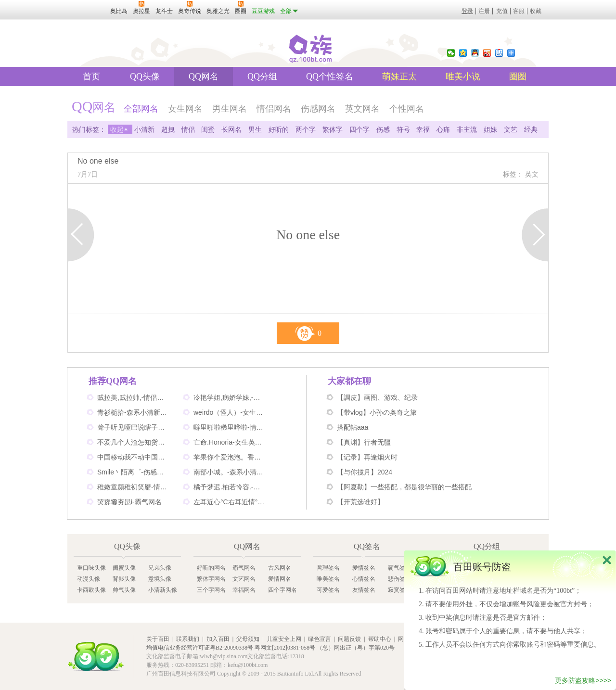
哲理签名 (328, 568)
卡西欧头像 (91, 590)
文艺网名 (244, 579)
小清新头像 (163, 590)
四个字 (359, 129)
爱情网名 (280, 579)
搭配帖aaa (353, 427)
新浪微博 (487, 53)
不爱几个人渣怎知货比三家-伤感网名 (133, 442)
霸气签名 (399, 568)
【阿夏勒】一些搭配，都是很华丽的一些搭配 (404, 487)
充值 (502, 11)
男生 (255, 129)
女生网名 (185, 109)
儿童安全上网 (284, 639)
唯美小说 (463, 77)
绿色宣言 (320, 639)
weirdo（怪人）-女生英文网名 (230, 412)
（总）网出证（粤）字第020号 (356, 648)
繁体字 (333, 129)
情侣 (188, 129)
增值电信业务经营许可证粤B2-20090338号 (200, 648)
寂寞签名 (399, 590)
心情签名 (364, 579)
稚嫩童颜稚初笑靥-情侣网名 (133, 487)
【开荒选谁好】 (360, 502)
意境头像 (160, 579)
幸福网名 (244, 590)
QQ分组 (262, 77)
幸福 (423, 129)
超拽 (168, 129)
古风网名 (280, 568)
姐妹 (490, 129)
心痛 (443, 129)
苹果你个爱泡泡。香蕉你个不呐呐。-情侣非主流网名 (230, 457)
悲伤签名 (399, 579)
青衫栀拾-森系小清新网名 (133, 412)
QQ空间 (463, 53)
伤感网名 (318, 109)
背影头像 (124, 579)
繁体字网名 (211, 579)
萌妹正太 (399, 77)
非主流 (467, 129)
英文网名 (362, 109)
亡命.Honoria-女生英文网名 (230, 442)
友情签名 (364, 590)
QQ (475, 53)
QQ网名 (204, 77)
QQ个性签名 (330, 77)
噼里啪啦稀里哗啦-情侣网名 (230, 427)
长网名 (231, 129)
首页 (91, 77)
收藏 (536, 11)
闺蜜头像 (124, 568)
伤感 (383, 129)
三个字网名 (211, 590)
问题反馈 (349, 639)
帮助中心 (380, 639)
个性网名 (407, 109)
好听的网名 (211, 568)
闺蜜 (208, 129)
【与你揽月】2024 (365, 472)
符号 (403, 129)
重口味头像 (91, 568)
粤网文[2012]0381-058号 (285, 648)
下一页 (535, 235)
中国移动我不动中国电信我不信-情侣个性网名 (133, 457)
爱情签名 (364, 568)
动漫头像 (89, 579)
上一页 (81, 235)
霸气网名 (244, 568)
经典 (531, 129)
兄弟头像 (160, 568)
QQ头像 (145, 77)
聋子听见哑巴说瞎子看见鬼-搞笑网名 (133, 427)
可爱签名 (328, 590)
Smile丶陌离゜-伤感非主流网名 (133, 472)
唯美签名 (328, 579)
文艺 (511, 129)
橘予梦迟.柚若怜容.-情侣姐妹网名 (230, 487)
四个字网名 (282, 590)
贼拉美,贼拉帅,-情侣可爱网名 (133, 397)
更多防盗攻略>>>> (583, 681)
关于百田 (158, 639)
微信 (451, 53)
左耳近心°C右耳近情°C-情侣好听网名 (230, 502)
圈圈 (518, 77)
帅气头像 (124, 590)
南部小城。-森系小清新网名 (230, 472)
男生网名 (230, 109)
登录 (467, 11)
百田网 (96, 657)
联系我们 (188, 639)
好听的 (279, 129)
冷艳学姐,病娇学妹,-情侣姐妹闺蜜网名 (230, 397)
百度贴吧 (499, 53)
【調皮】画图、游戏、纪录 (377, 397)
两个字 (306, 129)
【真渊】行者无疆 (364, 442)
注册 (484, 11)
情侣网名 (274, 109)
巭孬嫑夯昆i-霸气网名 (129, 502)
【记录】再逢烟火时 (367, 457)
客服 (519, 11)
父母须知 (248, 639)
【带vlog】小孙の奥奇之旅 (377, 412)
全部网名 (141, 109)
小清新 (144, 129)
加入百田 (218, 639)
